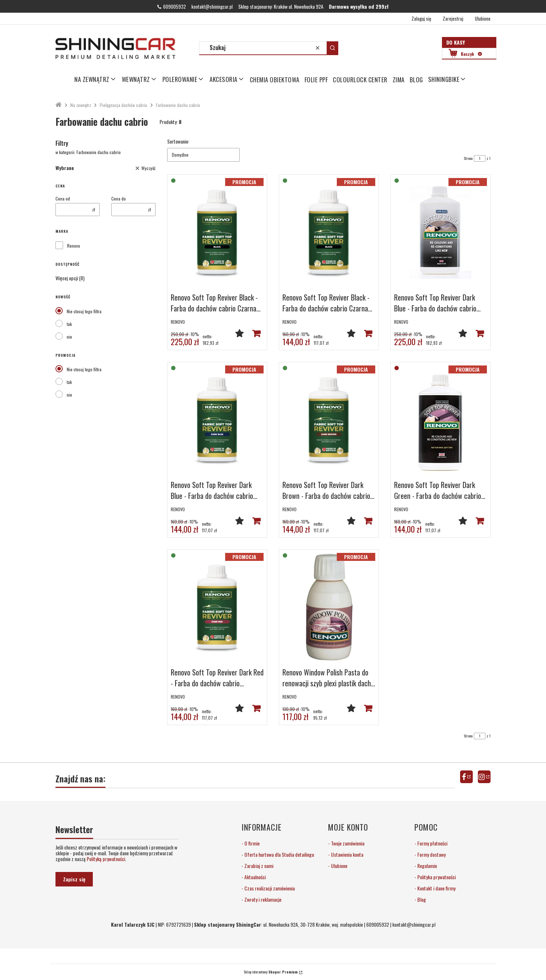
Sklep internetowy (271, 972)
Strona (468, 158)
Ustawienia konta (347, 854)
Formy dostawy (431, 854)
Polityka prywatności (436, 877)
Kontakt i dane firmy (436, 888)
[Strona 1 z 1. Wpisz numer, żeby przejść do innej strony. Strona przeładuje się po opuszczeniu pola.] (480, 158)
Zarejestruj (453, 18)
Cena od (63, 199)
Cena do (119, 199)
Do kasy (456, 42)
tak (69, 324)
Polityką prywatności (106, 859)
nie (69, 337)
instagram (484, 777)
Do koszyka (256, 333)
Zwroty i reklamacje (262, 899)
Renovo (74, 246)
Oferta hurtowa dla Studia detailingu (279, 854)
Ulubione (339, 866)
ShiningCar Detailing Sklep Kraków (59, 105)
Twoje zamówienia (347, 843)
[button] (332, 48)
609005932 (175, 7)
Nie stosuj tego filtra (84, 311)
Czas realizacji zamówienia (269, 888)
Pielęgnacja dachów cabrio (123, 105)
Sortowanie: (178, 141)
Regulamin (427, 866)
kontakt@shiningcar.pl (212, 7)
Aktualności (255, 877)
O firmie (251, 843)
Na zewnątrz (81, 105)
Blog (421, 899)
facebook (466, 777)
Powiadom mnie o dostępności (480, 521)
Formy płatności (432, 843)
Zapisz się (74, 879)
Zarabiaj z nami (258, 866)
